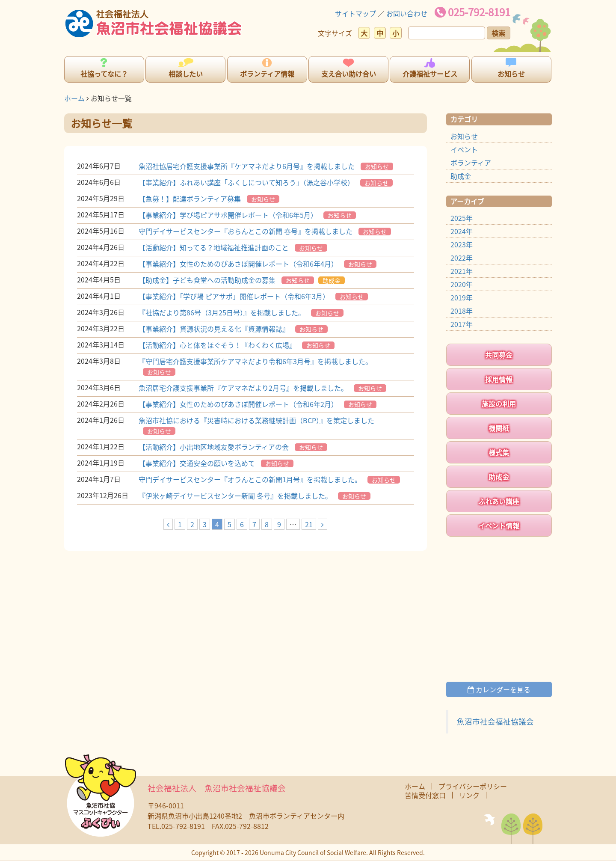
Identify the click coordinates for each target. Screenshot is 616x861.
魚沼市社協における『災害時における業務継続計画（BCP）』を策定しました (256, 420)
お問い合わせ (407, 13)
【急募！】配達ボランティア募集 (190, 199)
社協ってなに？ (104, 74)
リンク (469, 795)
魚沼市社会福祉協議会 (495, 721)
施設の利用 (499, 404)
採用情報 (499, 379)
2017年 (462, 324)
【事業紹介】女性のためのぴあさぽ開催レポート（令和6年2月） (238, 404)
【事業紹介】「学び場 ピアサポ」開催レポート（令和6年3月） (234, 296)
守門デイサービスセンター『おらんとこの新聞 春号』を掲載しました (246, 231)
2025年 (462, 218)
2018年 (462, 311)
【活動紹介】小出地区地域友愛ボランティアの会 (214, 447)
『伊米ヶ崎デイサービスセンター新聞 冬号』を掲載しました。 (235, 496)
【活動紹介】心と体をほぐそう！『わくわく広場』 (217, 345)
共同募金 (499, 355)
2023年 (462, 244)
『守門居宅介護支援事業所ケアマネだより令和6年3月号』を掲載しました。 (255, 361)
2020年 (462, 284)
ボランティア (471, 163)
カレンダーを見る (499, 689)
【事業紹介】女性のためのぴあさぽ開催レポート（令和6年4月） (238, 264)
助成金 (332, 280)
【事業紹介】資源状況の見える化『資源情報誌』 (214, 329)
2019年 (462, 297)
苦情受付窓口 (425, 795)
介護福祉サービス (430, 74)
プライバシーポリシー (473, 786)
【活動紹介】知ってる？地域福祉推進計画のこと (214, 247)
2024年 (462, 231)
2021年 (462, 271)
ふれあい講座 (499, 501)
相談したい (186, 74)
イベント (464, 149)
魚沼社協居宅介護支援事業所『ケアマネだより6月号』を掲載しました (247, 166)
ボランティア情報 (267, 74)
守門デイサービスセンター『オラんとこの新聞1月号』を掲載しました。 (250, 479)
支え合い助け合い (349, 74)
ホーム (74, 98)
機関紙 (499, 428)
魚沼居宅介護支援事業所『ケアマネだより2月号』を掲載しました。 (243, 388)
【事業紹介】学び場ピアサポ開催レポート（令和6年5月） (228, 215)
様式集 (499, 452)
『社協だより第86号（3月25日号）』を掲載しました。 (222, 312)
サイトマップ (355, 13)
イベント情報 (499, 526)
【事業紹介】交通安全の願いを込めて (197, 463)
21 (309, 524)
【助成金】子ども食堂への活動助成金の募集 (207, 280)
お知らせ (511, 74)
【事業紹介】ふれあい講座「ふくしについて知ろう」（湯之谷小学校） (246, 182)
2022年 (462, 258)
